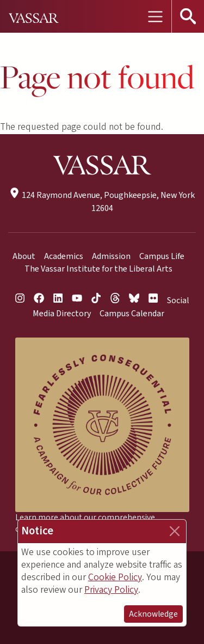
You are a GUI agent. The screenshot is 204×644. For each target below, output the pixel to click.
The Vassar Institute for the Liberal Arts (98, 269)
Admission (111, 256)
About (24, 256)
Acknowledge (153, 614)
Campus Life (162, 256)
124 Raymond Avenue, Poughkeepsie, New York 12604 (102, 201)
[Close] (175, 531)
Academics (64, 256)
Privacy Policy (111, 590)
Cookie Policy (115, 577)
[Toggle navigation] (155, 16)
